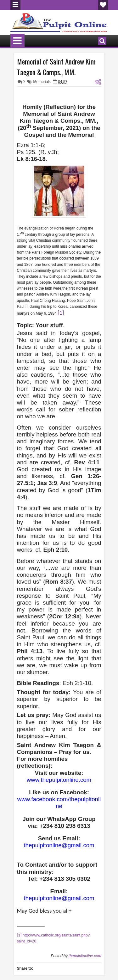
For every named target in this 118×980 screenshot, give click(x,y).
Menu (15, 5)
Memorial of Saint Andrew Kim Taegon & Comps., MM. (56, 67)
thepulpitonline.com (85, 956)
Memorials (42, 82)
